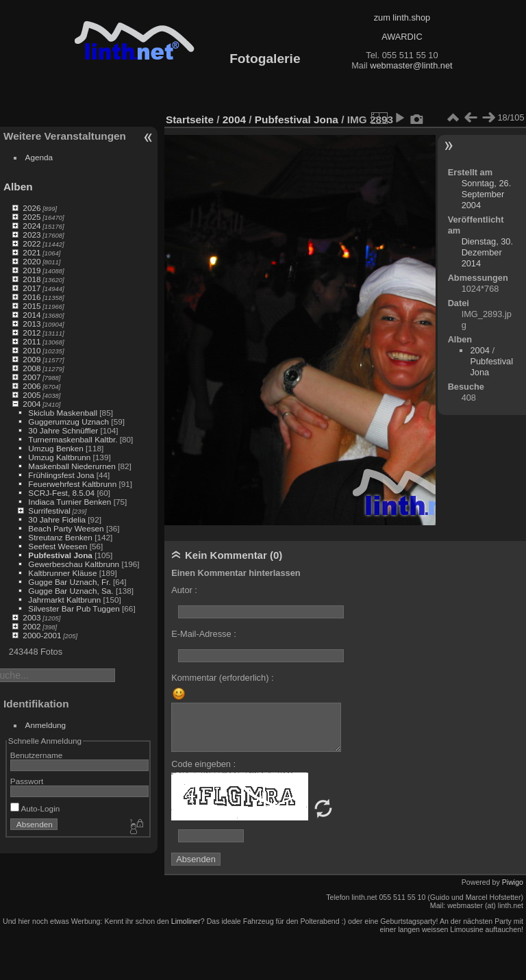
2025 (32, 217)
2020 (32, 261)
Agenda (39, 157)
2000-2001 (42, 635)
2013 (32, 324)
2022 (32, 243)
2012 (32, 332)
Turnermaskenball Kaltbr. (73, 439)
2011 (32, 341)
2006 (32, 386)
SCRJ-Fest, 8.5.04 (61, 493)
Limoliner (186, 921)
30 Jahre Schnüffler (63, 430)
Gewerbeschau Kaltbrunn (74, 564)
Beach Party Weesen (66, 528)
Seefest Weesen (58, 546)
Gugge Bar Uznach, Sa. (71, 591)
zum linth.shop (402, 17)
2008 (32, 368)
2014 (32, 315)
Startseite (190, 120)
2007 (32, 377)
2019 (32, 270)
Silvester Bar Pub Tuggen (74, 608)
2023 (32, 235)
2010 (32, 350)
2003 (32, 617)
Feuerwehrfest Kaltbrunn (72, 484)
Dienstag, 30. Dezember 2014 (487, 252)
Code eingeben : (203, 764)
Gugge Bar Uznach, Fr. (69, 582)
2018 (32, 279)
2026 (32, 208)
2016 (32, 297)
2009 (32, 359)
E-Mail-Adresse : (204, 634)
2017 (32, 288)
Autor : (184, 590)
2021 (32, 252)
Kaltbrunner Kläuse (62, 573)
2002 (32, 626)
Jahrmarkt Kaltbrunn (64, 600)
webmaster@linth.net (411, 65)
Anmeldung (46, 725)
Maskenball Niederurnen (72, 466)
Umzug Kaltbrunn (59, 457)
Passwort (27, 781)
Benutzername (37, 755)
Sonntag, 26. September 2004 (487, 194)
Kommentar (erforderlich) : (222, 678)
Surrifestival (49, 511)
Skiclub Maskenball (63, 413)
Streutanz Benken (60, 537)
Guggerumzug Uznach (68, 422)
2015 (32, 306)
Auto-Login (35, 808)
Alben (18, 187)
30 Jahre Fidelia (57, 519)
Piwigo (513, 882)
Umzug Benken (55, 448)
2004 (32, 404)
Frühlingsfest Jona (61, 475)
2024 (32, 226)
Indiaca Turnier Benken (70, 502)
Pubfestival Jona (60, 555)
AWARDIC (402, 37)
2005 (32, 395)
